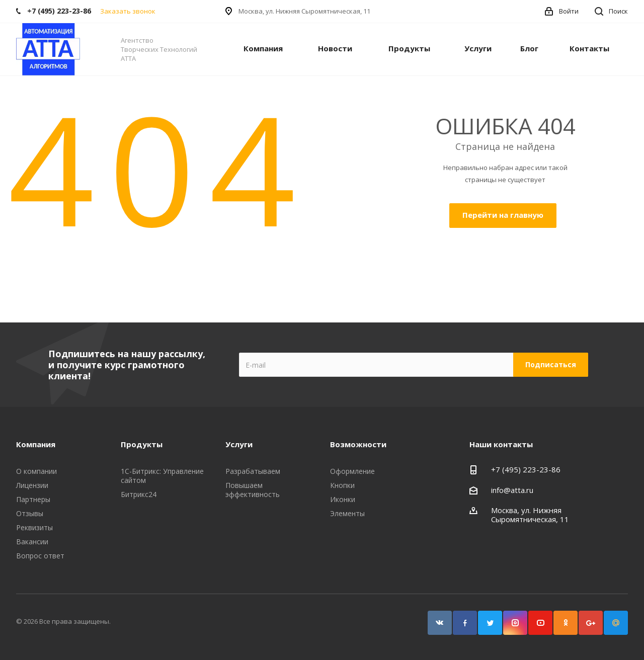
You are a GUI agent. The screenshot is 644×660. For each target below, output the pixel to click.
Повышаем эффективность (253, 490)
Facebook (465, 623)
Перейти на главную (503, 215)
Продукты (409, 48)
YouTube (540, 623)
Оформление (352, 471)
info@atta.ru (512, 490)
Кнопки (342, 485)
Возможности (358, 444)
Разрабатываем (253, 471)
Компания (263, 48)
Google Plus (591, 623)
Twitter (490, 623)
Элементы (347, 513)
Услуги (478, 48)
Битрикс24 (139, 494)
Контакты (589, 48)
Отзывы (30, 513)
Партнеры (33, 499)
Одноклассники (566, 623)
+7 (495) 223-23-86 (526, 469)
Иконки (343, 499)
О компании (36, 471)
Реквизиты (34, 527)
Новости (335, 48)
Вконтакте (440, 623)
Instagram (515, 623)
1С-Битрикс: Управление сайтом (162, 476)
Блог (529, 48)
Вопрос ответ (40, 556)
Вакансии (32, 542)
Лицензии (32, 485)
